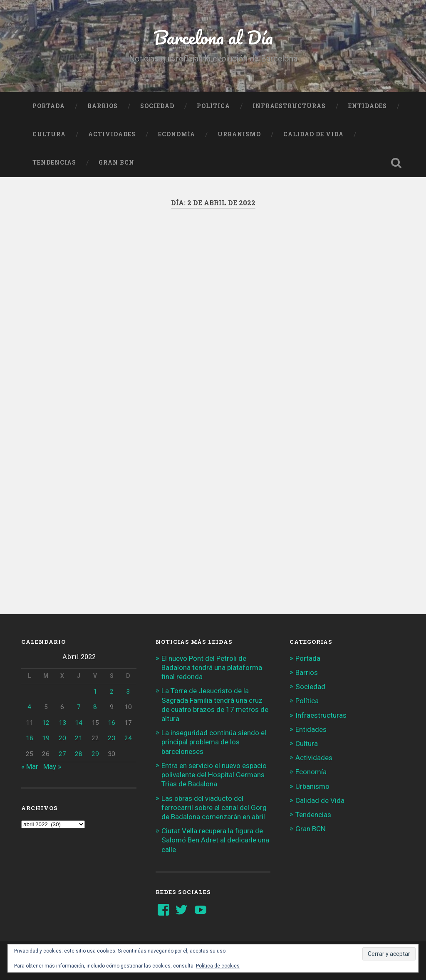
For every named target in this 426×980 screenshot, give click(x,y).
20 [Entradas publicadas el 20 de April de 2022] (62, 738)
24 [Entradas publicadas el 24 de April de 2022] (128, 738)
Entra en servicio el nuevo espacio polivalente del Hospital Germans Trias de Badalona (214, 775)
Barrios (103, 106)
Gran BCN (116, 163)
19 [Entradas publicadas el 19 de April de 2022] (46, 738)
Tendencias (54, 163)
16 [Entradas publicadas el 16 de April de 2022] (111, 723)
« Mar (30, 766)
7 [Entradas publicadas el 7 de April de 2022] (79, 707)
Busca (396, 163)
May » (52, 766)
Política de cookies (218, 966)
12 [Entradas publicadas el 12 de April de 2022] (46, 723)
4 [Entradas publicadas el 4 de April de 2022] (29, 707)
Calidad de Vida (313, 134)
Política (213, 106)
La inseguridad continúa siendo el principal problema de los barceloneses (214, 742)
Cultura (49, 134)
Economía (177, 134)
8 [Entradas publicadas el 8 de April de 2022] (95, 707)
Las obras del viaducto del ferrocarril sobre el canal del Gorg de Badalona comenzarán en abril (214, 808)
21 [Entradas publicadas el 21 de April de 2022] (79, 738)
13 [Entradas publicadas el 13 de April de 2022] (62, 723)
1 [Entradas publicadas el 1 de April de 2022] (95, 692)
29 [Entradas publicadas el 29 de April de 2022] (95, 754)
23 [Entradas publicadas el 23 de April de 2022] (111, 738)
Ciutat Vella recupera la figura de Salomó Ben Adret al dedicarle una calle (215, 840)
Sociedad (157, 106)
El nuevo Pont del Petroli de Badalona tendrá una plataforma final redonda (212, 667)
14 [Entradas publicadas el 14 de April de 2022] (79, 723)
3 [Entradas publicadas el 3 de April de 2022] (128, 692)
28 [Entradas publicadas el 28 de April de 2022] (79, 754)
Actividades (112, 134)
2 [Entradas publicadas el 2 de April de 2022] (112, 692)
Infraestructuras (289, 106)
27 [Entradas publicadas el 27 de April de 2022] (62, 754)
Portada (49, 106)
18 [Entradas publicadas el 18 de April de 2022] (30, 738)
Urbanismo (239, 134)
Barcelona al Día (213, 37)
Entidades (368, 106)
